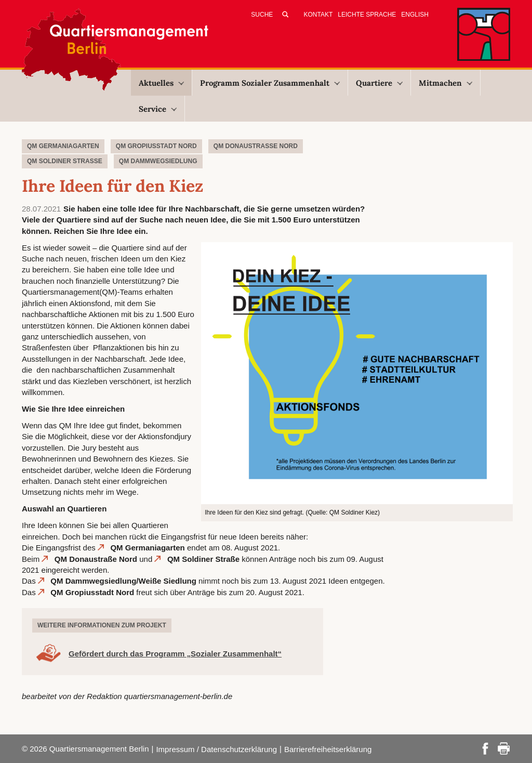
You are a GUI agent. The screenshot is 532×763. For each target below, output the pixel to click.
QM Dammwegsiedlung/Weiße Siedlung (123, 581)
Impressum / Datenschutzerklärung (216, 749)
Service (158, 109)
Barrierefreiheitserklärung (328, 749)
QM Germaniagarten (147, 548)
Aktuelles (161, 83)
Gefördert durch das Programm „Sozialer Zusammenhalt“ (175, 654)
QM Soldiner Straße (203, 559)
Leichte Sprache (367, 15)
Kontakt (318, 15)
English (415, 15)
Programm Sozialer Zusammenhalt (270, 83)
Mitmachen (445, 83)
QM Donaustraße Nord (96, 559)
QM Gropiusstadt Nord (93, 592)
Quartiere (379, 83)
